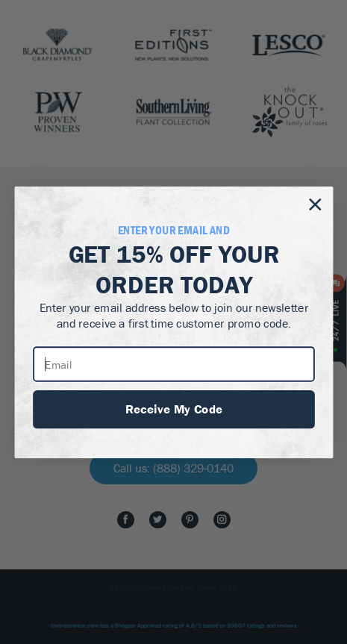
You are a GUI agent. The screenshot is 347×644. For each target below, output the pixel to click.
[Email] (174, 363)
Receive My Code (173, 408)
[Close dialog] (315, 204)
